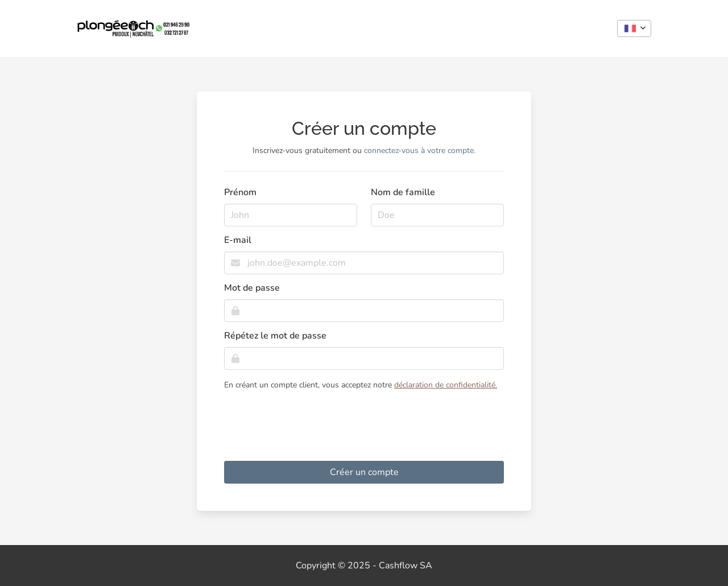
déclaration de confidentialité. (446, 385)
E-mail (238, 240)
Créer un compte (364, 472)
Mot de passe (252, 288)
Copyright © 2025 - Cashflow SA (364, 566)
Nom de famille (403, 192)
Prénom (240, 192)
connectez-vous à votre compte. (420, 150)
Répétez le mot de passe (275, 336)
